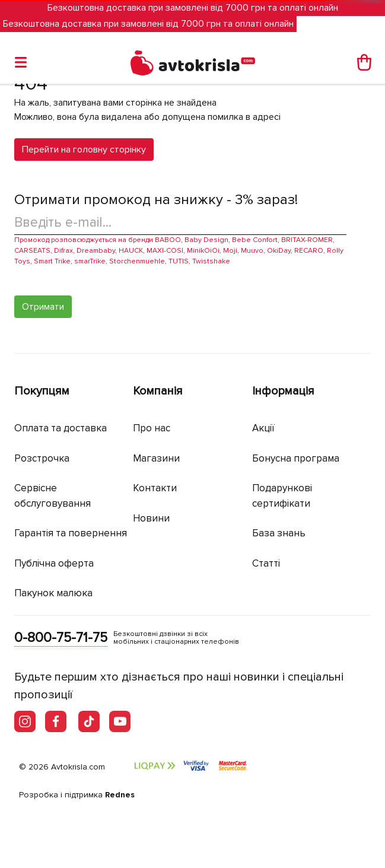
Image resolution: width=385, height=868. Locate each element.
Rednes (120, 795)
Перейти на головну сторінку (84, 150)
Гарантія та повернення (71, 533)
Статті (266, 563)
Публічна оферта (54, 563)
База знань (279, 533)
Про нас (152, 428)
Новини (151, 518)
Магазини (156, 458)
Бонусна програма (296, 458)
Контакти (155, 488)
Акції (263, 428)
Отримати (43, 307)
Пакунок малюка (53, 593)
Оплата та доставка (61, 428)
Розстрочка (42, 458)
